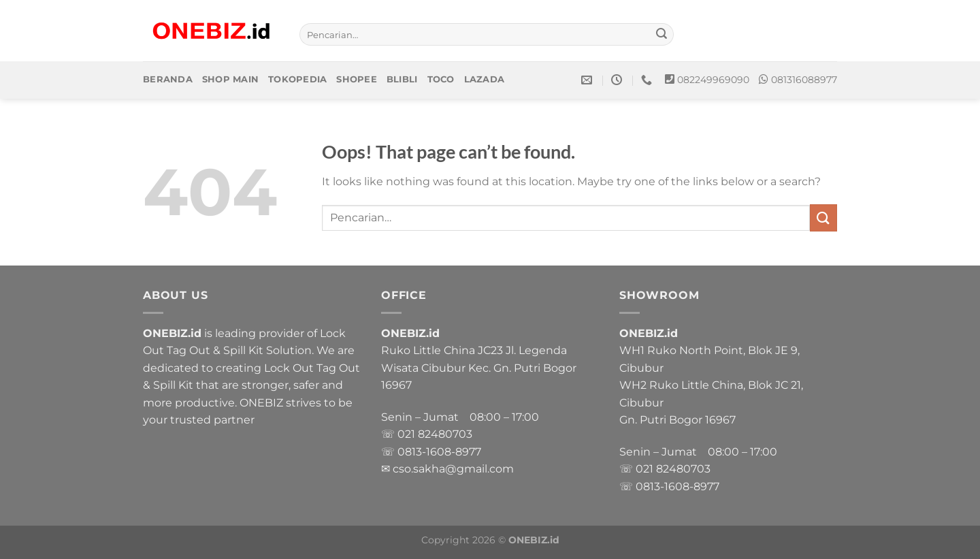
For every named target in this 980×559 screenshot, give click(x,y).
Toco (441, 79)
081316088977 (804, 80)
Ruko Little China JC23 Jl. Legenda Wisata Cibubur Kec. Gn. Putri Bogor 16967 (479, 368)
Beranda (168, 79)
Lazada (485, 79)
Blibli (402, 79)
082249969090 (713, 80)
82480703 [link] (445, 434)
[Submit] (661, 35)
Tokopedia (297, 79)
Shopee (357, 79)
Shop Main (230, 79)
